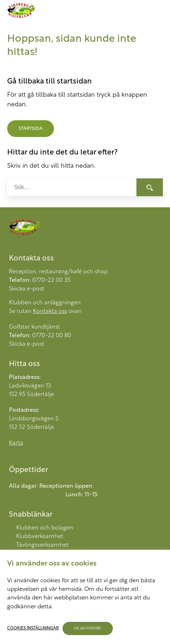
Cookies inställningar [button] (33, 628)
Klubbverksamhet (40, 537)
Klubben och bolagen (45, 528)
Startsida (31, 129)
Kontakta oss (50, 311)
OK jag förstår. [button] (88, 628)
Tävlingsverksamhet (42, 545)
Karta (16, 443)
